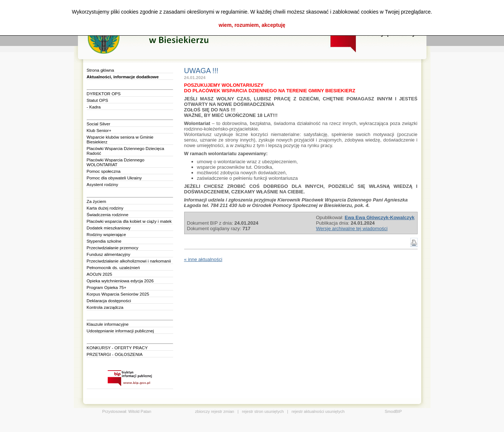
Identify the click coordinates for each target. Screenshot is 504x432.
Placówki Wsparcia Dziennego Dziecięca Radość (126, 151)
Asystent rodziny (103, 184)
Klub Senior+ (99, 130)
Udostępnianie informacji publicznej (120, 331)
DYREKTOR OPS (104, 94)
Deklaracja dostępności (109, 301)
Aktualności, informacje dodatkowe (123, 77)
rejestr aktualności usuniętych (318, 411)
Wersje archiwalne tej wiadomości (352, 229)
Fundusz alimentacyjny (109, 254)
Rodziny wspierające (106, 234)
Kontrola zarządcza (105, 307)
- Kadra (94, 107)
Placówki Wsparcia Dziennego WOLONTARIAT (116, 162)
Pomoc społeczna (104, 171)
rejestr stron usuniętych (263, 411)
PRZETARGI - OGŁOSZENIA (115, 354)
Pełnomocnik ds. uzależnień (113, 267)
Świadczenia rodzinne (108, 215)
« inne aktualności (203, 259)
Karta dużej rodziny (105, 208)
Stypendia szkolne (104, 241)
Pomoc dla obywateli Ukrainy (114, 178)
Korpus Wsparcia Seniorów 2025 (118, 294)
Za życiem (96, 201)
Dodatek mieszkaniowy (109, 228)
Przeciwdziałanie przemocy (113, 248)
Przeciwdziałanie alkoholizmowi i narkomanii (129, 261)
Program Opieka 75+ (107, 287)
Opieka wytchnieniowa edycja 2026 (120, 281)
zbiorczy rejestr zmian (215, 411)
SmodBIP (393, 411)
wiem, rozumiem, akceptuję (252, 25)
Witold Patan (140, 411)
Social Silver (99, 124)
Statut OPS (97, 100)
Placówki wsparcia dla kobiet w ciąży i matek (129, 221)
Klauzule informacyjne (108, 324)
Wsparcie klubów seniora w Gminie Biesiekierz (120, 139)
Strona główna (101, 70)
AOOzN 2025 (100, 274)
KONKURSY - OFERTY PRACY (117, 348)
